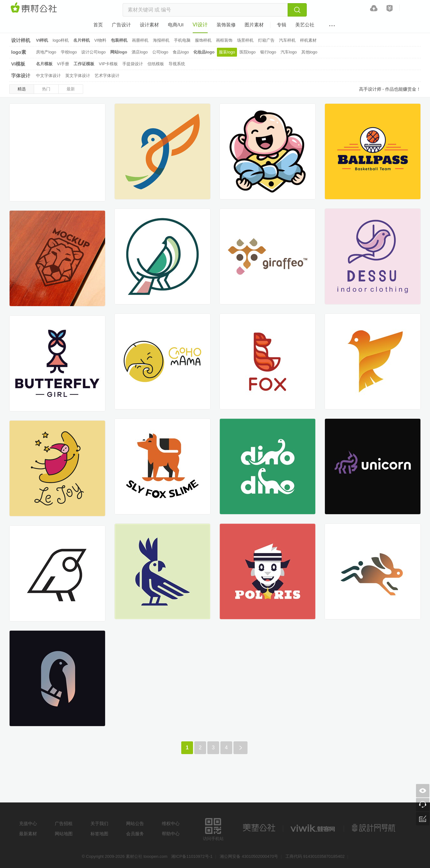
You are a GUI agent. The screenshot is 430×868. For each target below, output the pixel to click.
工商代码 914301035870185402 (315, 856)
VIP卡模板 (108, 64)
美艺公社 (259, 828)
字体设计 (21, 76)
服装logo (227, 52)
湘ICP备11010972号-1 (192, 856)
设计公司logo (93, 52)
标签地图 (99, 834)
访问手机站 (213, 828)
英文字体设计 (78, 76)
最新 (71, 89)
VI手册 (63, 64)
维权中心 (171, 823)
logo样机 (61, 40)
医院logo (248, 52)
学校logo (69, 52)
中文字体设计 (48, 76)
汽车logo (289, 52)
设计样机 (21, 40)
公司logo (160, 52)
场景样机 (245, 40)
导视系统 (177, 64)
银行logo (268, 52)
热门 (46, 89)
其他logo (309, 52)
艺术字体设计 (107, 76)
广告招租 (64, 823)
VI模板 (18, 64)
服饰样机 (203, 40)
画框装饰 (224, 40)
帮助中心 (171, 834)
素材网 (35, 8)
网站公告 (135, 823)
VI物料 (100, 40)
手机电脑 (182, 40)
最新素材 (28, 834)
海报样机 (161, 40)
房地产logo (46, 52)
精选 (22, 89)
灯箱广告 (266, 40)
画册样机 (140, 40)
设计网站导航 (374, 828)
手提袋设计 (133, 64)
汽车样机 (287, 40)
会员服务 (135, 834)
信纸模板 (156, 64)
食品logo (181, 52)
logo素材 (19, 53)
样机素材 (308, 40)
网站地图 (64, 834)
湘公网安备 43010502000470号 (249, 856)
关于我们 (99, 823)
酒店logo (140, 52)
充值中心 (28, 823)
